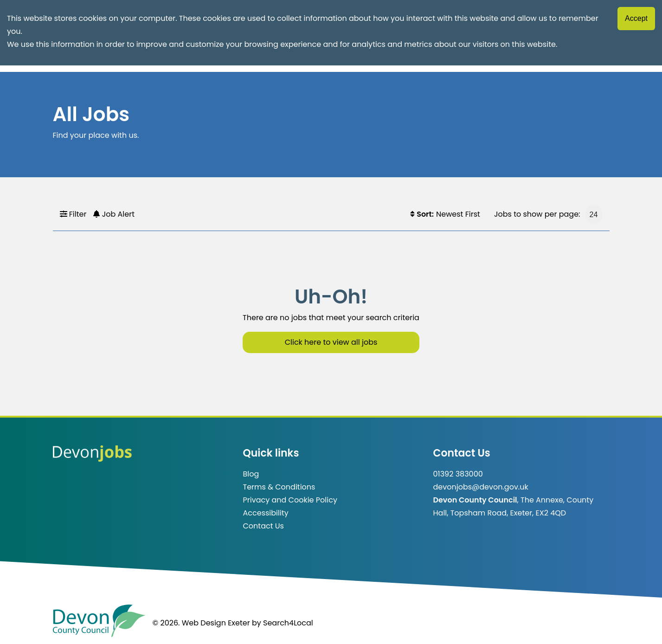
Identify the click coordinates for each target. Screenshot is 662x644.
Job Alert (114, 214)
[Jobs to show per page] (594, 214)
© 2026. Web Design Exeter (201, 623)
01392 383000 (458, 474)
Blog (251, 474)
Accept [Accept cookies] (636, 18)
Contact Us (264, 526)
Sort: (422, 214)
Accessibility (266, 513)
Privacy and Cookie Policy (290, 500)
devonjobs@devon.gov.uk (481, 487)
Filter (73, 214)
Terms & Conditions (279, 487)
